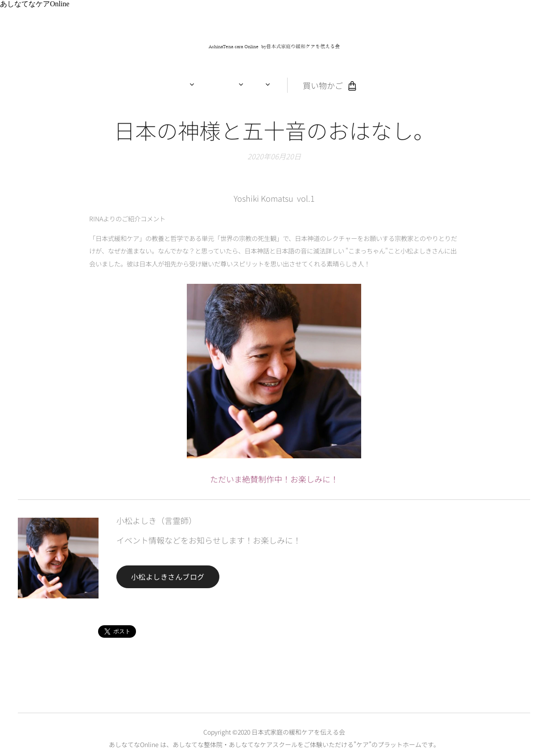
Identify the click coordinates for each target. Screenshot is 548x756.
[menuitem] (195, 85)
